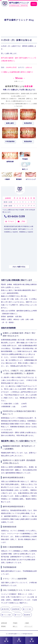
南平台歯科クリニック (19, 3)
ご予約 (23, 221)
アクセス (11, 221)
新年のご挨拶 (27, 72)
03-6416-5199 (16, 216)
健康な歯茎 (10, 123)
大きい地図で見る (19, 267)
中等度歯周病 (10, 141)
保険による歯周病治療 (10, 72)
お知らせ (29, 67)
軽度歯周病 (28, 123)
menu (34, 4)
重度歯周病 (28, 141)
